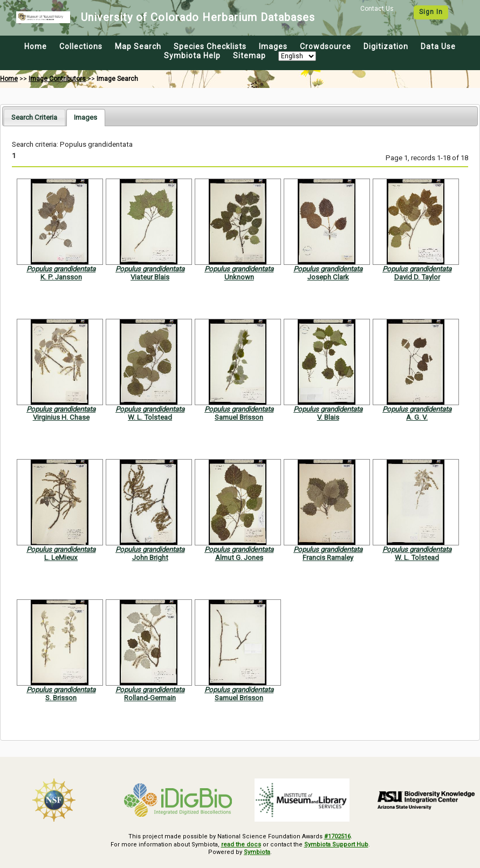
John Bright (150, 558)
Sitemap (249, 56)
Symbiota (257, 852)
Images (273, 46)
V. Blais (328, 417)
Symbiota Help (192, 56)
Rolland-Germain (150, 698)
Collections (81, 46)
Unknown (239, 277)
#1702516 (337, 836)
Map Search (138, 46)
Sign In (431, 12)
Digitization (386, 46)
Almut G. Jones (239, 558)
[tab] (34, 117)
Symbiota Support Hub (336, 845)
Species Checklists (210, 46)
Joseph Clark (328, 277)
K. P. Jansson (61, 277)
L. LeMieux (61, 558)
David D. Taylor (417, 277)
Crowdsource (325, 46)
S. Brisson (61, 698)
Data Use (438, 46)
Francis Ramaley (328, 558)
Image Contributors (57, 79)
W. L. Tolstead (150, 417)
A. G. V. (417, 417)
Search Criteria (34, 117)
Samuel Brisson (239, 417)
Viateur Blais (150, 277)
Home (36, 46)
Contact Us (377, 9)
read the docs (241, 845)
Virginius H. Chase (61, 417)
